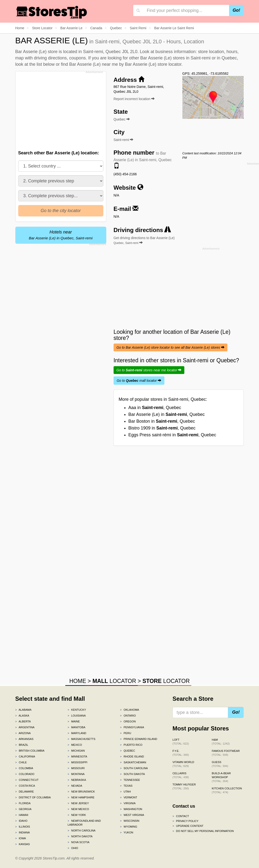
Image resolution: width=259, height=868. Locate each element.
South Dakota (133, 774)
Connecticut (27, 780)
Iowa (21, 838)
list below (46, 64)
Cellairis (181, 775)
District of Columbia (33, 797)
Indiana (23, 832)
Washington (131, 809)
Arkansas (24, 739)
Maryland (77, 733)
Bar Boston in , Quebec (162, 421)
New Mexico (78, 809)
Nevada (75, 786)
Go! (237, 10)
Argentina (25, 727)
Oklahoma (130, 710)
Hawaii (22, 815)
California (25, 756)
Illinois (23, 827)
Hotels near (61, 235)
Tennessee (130, 780)
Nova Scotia (79, 842)
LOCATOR (114, 681)
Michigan (76, 751)
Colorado (25, 774)
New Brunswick (81, 792)
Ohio (73, 848)
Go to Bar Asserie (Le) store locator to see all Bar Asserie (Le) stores (170, 347)
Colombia (24, 768)
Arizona (23, 733)
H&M (221, 742)
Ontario (128, 716)
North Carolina (82, 831)
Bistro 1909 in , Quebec (162, 428)
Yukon (127, 832)
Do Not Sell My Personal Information (203, 831)
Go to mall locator (139, 381)
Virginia (128, 803)
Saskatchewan (133, 762)
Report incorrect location (134, 99)
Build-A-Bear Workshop (221, 777)
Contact (181, 816)
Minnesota (77, 756)
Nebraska (77, 780)
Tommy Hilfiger (184, 786)
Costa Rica (25, 786)
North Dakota (80, 836)
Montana (76, 774)
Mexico (75, 745)
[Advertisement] (62, 109)
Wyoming (129, 827)
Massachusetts (81, 739)
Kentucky (77, 710)
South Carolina (134, 768)
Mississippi (77, 762)
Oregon (128, 721)
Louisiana (77, 716)
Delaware (25, 792)
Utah (125, 792)
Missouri (76, 768)
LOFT (181, 742)
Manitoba (76, 727)
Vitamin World (183, 764)
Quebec (128, 751)
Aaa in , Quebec (155, 408)
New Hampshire (81, 797)
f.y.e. (181, 753)
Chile (21, 762)
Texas (126, 786)
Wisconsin (130, 821)
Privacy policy (185, 821)
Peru (126, 733)
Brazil (22, 745)
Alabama (23, 710)
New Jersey (78, 803)
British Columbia (30, 751)
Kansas (23, 844)
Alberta (23, 721)
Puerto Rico (131, 745)
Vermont (129, 797)
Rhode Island (132, 756)
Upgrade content (188, 826)
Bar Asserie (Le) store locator (153, 64)
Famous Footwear (226, 753)
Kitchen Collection (227, 790)
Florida (23, 803)
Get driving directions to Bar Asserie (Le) (144, 240)
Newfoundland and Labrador (84, 823)
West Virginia (132, 815)
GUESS (220, 764)
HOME (78, 681)
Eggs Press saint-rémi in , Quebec (172, 435)
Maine (74, 721)
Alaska (22, 716)
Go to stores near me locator (149, 370)
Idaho (21, 821)
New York (77, 815)
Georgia (23, 809)
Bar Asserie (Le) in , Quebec (167, 414)
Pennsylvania (132, 727)
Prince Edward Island (139, 739)
